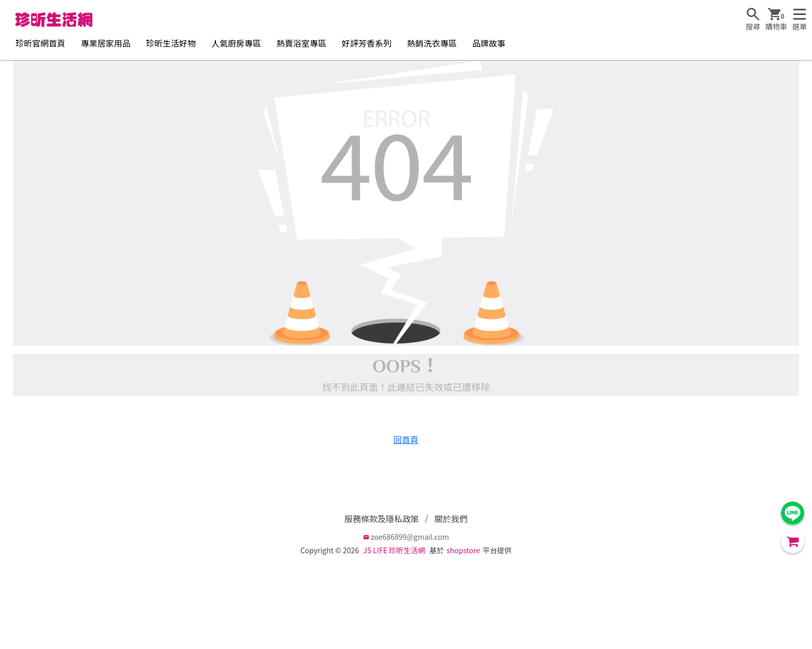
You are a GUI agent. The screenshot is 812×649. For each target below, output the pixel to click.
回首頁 (406, 439)
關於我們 (451, 519)
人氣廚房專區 (236, 43)
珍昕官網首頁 (40, 43)
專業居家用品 (106, 43)
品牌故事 (489, 43)
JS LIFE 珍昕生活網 (394, 550)
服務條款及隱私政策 (382, 519)
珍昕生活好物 (171, 43)
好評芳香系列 (367, 43)
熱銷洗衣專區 (432, 43)
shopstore (463, 550)
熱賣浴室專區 (301, 43)
